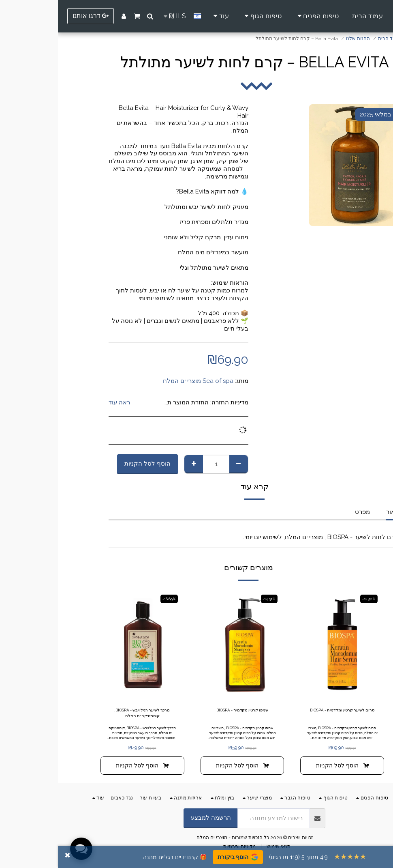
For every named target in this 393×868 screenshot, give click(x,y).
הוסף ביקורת (180, 857)
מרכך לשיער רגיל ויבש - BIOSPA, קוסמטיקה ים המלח (84, 715)
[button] (92, 16)
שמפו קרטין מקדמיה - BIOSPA (184, 711)
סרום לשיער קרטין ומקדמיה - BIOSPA (284, 715)
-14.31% (210, 599)
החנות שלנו (300, 39)
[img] (284, 645)
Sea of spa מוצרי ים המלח (140, 381)
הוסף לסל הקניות (90, 464)
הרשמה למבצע (153, 821)
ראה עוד (61, 402)
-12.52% (310, 599)
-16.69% (110, 599)
